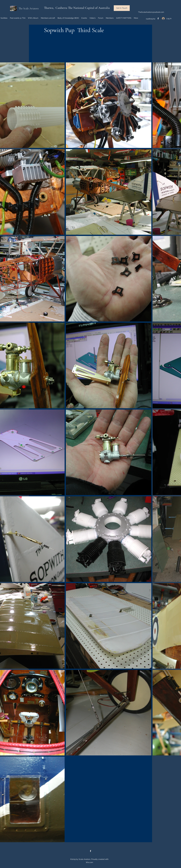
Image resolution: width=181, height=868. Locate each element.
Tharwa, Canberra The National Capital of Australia (77, 8)
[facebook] (158, 18)
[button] (122, 8)
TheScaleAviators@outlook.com (151, 12)
